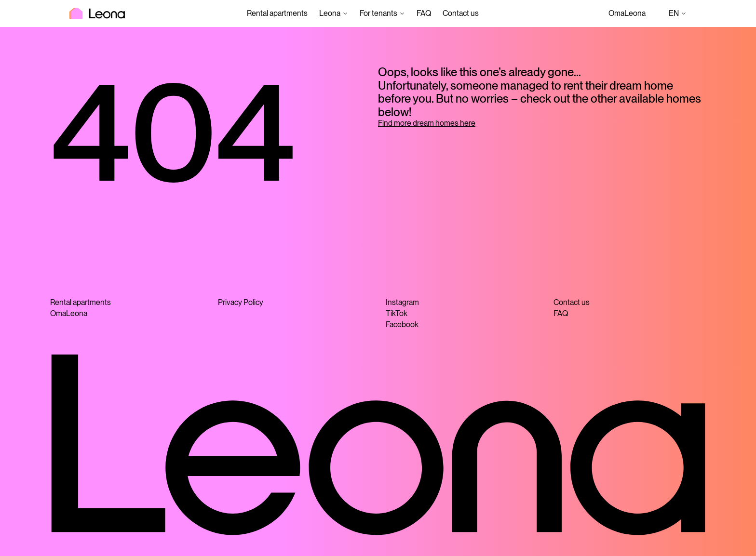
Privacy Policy (241, 302)
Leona (330, 13)
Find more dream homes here (427, 123)
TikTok (397, 313)
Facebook (402, 324)
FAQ (424, 13)
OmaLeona (627, 13)
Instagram (402, 302)
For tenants (378, 13)
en (678, 13)
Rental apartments (277, 13)
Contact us (461, 13)
